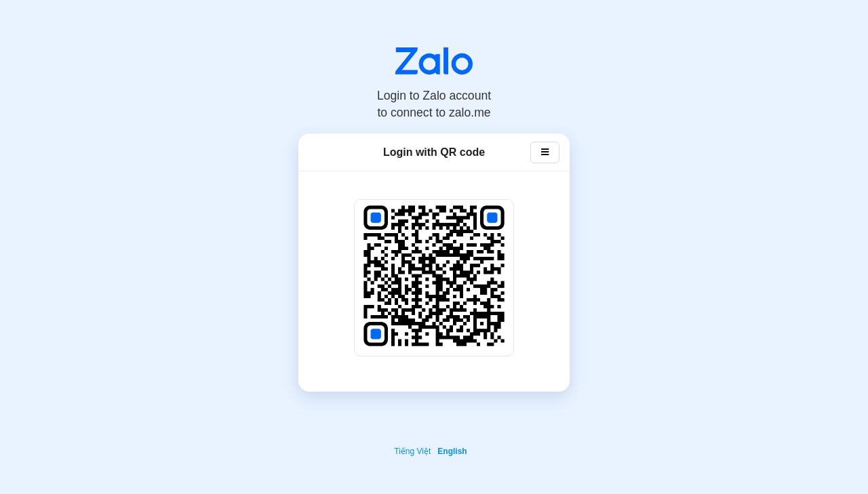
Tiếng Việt (412, 451)
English (452, 451)
